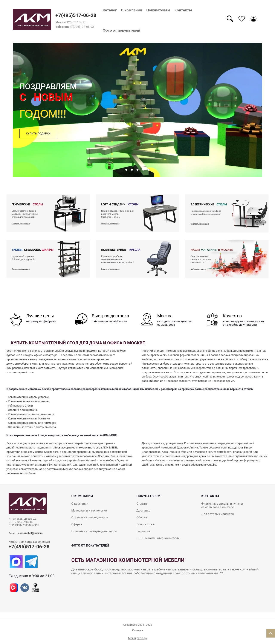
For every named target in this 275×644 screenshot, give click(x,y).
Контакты (183, 10)
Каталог (110, 10)
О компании (131, 10)
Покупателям (158, 10)
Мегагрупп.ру (138, 638)
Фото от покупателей (121, 30)
